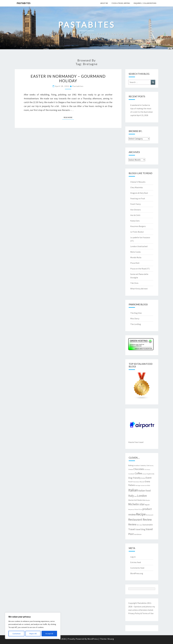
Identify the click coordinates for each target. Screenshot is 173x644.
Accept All (49, 634)
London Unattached (139, 246)
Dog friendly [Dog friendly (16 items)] (134, 478)
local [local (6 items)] (135, 496)
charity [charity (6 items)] (152, 466)
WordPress (93, 639)
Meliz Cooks (135, 252)
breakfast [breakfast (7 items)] (137, 465)
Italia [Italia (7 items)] (149, 485)
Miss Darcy (135, 318)
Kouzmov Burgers (138, 226)
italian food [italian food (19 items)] (144, 490)
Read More (69, 117)
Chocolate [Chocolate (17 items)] (139, 469)
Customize (16, 634)
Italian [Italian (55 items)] (133, 490)
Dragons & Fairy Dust (139, 193)
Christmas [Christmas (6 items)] (147, 469)
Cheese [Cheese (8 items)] (131, 469)
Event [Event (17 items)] (149, 478)
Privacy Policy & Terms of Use (141, 613)
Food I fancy (135, 204)
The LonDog (136, 324)
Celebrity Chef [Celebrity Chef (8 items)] (145, 465)
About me (104, 3)
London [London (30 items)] (142, 496)
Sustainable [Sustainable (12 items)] (148, 525)
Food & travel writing (121, 3)
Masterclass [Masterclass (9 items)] (142, 500)
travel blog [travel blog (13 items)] (140, 529)
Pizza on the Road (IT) (140, 269)
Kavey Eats (135, 221)
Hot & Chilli (135, 215)
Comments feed (137, 568)
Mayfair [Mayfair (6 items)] (148, 500)
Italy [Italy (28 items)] (131, 496)
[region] (33, 626)
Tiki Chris (134, 283)
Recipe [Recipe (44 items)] (141, 514)
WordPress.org (137, 573)
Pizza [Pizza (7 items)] (140, 509)
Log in (133, 557)
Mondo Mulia (136, 257)
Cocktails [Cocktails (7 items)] (131, 474)
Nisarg (111, 639)
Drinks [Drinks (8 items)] (143, 478)
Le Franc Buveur (137, 232)
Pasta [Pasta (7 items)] (136, 509)
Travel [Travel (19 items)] (132, 529)
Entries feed (136, 562)
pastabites (78, 86)
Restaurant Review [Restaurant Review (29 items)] (140, 520)
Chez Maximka (136, 187)
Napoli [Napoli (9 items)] (147, 505)
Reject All (33, 634)
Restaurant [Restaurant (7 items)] (150, 515)
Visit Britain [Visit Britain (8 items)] (138, 534)
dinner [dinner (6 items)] (144, 474)
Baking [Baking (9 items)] (131, 465)
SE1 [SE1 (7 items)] (138, 525)
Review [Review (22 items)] (132, 524)
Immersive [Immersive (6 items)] (144, 485)
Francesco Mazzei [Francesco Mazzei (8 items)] (138, 482)
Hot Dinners (136, 210)
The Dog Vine (136, 313)
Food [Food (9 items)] (130, 482)
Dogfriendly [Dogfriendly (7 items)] (150, 474)
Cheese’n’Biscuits (138, 182)
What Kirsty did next (139, 289)
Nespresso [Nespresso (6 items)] (131, 509)
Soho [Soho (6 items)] (141, 525)
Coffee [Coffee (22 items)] (138, 473)
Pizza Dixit (135, 263)
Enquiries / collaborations (145, 3)
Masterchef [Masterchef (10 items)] (133, 500)
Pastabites (24, 3)
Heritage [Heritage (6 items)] (138, 485)
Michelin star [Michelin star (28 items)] (136, 504)
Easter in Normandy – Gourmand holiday (68, 78)
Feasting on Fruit (138, 198)
